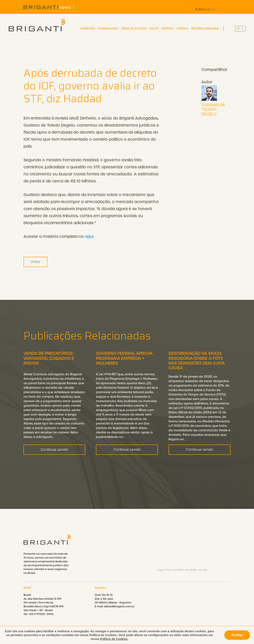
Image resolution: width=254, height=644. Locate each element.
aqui (89, 236)
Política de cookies (181, 638)
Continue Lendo (54, 470)
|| (240, 29)
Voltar (35, 262)
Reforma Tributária (205, 29)
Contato (182, 29)
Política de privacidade (130, 638)
